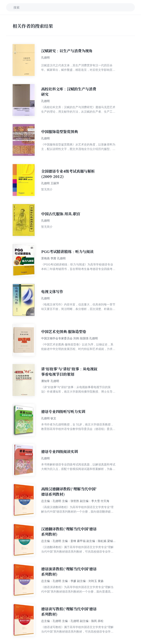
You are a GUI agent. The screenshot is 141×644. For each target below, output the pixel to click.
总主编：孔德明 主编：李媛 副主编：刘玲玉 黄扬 (72, 581)
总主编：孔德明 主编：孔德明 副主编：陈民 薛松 (72, 621)
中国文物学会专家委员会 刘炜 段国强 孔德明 (69, 338)
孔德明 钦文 (49, 418)
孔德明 (45, 58)
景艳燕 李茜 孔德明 (53, 258)
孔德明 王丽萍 (50, 183)
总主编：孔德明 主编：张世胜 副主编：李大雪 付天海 (75, 501)
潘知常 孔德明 (50, 381)
